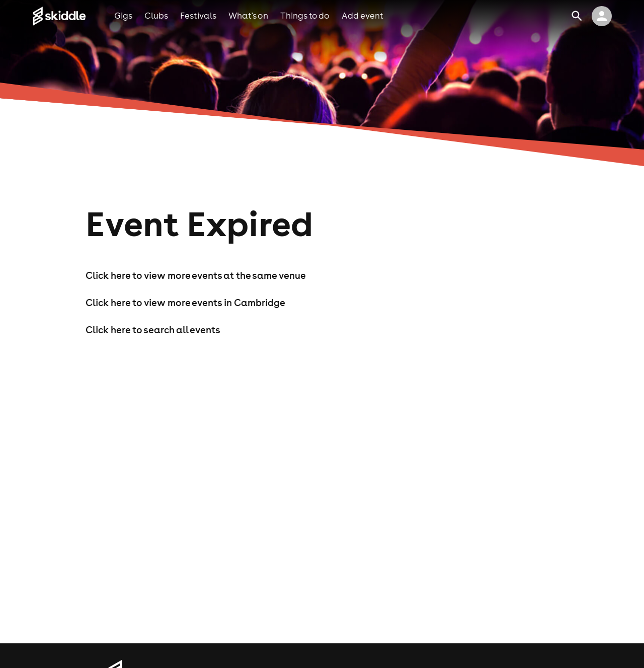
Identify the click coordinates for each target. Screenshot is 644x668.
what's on (248, 16)
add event (363, 16)
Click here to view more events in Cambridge (185, 303)
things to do (305, 16)
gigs (123, 16)
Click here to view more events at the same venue (196, 275)
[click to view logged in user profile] (602, 16)
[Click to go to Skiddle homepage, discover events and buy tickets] (73, 16)
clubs (156, 16)
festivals (198, 16)
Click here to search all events (153, 330)
